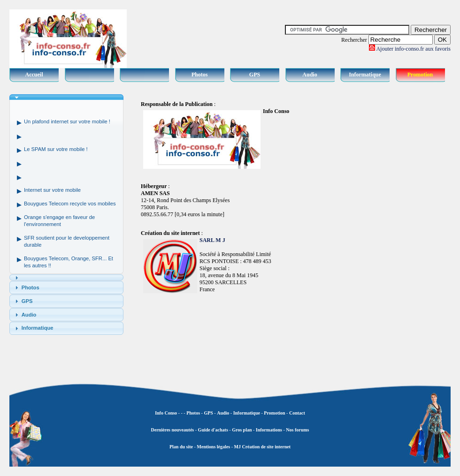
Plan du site (181, 447)
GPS (255, 75)
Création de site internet (266, 447)
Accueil (34, 75)
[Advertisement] (413, 234)
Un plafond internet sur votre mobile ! (67, 121)
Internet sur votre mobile (52, 190)
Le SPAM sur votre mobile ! (56, 149)
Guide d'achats (213, 430)
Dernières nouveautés (173, 430)
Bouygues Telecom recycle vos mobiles (70, 204)
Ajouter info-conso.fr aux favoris (413, 49)
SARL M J (212, 240)
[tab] (66, 97)
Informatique (365, 75)
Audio (310, 75)
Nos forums (297, 430)
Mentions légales (213, 447)
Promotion (420, 75)
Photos (200, 75)
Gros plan (242, 430)
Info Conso (166, 413)
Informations (269, 430)
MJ (237, 447)
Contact (297, 413)
